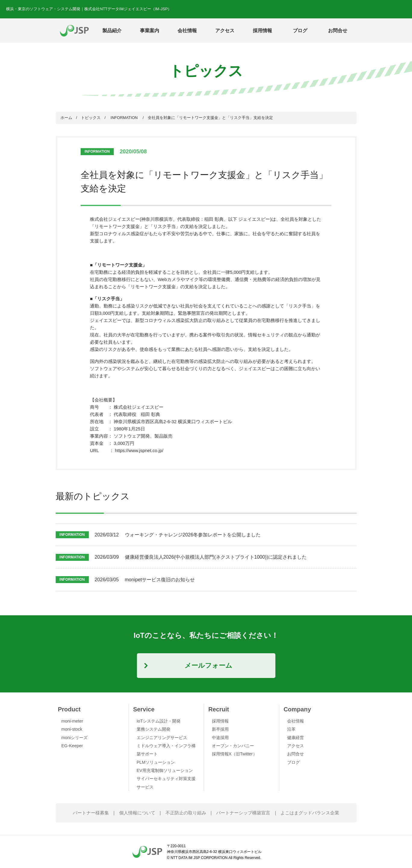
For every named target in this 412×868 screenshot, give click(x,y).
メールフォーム (208, 665)
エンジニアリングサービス (162, 738)
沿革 (291, 729)
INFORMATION (124, 118)
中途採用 (220, 738)
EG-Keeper (72, 746)
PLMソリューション (156, 762)
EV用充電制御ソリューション (165, 770)
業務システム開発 (153, 729)
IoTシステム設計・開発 (159, 721)
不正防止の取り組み (186, 813)
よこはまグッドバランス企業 (310, 813)
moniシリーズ (74, 738)
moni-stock (72, 729)
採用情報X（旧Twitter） (234, 754)
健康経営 (296, 738)
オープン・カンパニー (233, 746)
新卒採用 (220, 729)
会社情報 (296, 721)
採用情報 (220, 721)
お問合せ (338, 31)
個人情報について (137, 813)
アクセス (225, 31)
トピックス (91, 118)
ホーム (66, 118)
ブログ (300, 31)
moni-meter (72, 721)
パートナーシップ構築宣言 (243, 813)
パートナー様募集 (91, 813)
